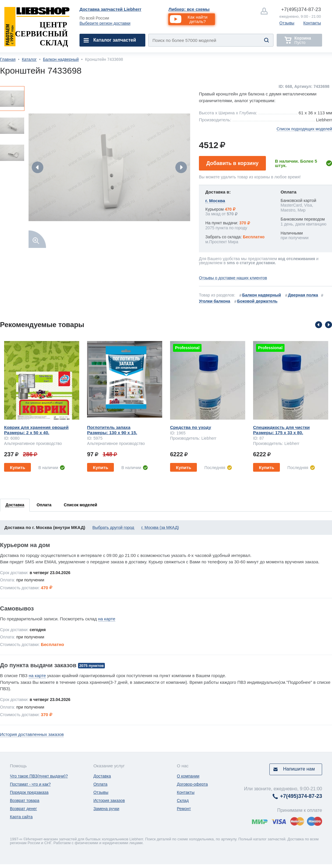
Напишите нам (299, 769)
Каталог (29, 59)
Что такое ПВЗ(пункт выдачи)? (39, 776)
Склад (183, 800)
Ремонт (184, 809)
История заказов (109, 800)
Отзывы (287, 23)
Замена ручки (106, 809)
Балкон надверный (61, 59)
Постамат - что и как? (30, 784)
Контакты (312, 23)
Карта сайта (21, 817)
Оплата (100, 784)
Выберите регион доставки (105, 23)
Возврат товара (25, 800)
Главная (8, 59)
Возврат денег (23, 809)
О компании (188, 776)
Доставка (102, 776)
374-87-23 (301, 9)
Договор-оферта (192, 784)
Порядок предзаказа (29, 792)
